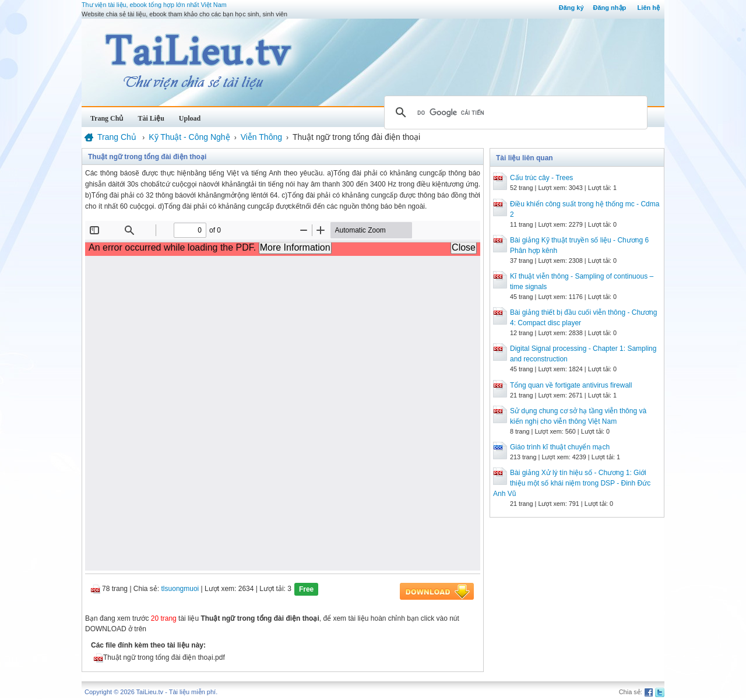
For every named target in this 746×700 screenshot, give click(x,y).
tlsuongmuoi (180, 589)
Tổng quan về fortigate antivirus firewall (571, 385)
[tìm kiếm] (514, 112)
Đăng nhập (610, 8)
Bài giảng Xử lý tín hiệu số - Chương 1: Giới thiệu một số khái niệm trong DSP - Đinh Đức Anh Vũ (572, 483)
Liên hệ (649, 8)
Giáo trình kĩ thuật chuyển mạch (560, 447)
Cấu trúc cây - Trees (541, 178)
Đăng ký (571, 8)
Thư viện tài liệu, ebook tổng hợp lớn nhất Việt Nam (154, 5)
